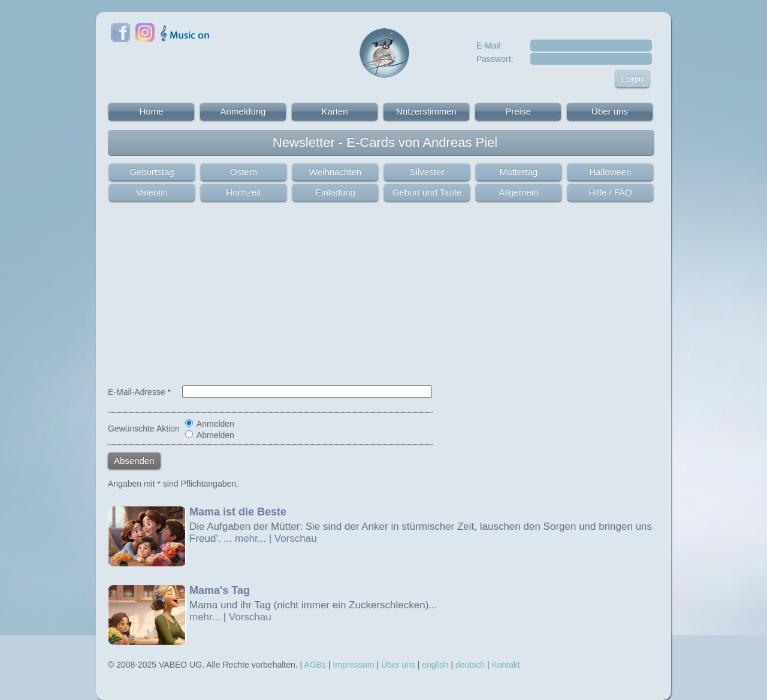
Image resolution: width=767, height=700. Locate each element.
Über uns (610, 111)
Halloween (610, 172)
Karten (334, 111)
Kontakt (505, 665)
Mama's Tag (220, 590)
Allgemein (519, 192)
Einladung (335, 192)
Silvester (427, 172)
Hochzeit (243, 192)
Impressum (353, 665)
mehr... (250, 538)
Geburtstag (152, 172)
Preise (518, 111)
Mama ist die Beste (238, 512)
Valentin (152, 192)
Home (151, 111)
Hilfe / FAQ (610, 192)
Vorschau (296, 538)
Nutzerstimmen (426, 111)
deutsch (470, 665)
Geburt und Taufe (427, 192)
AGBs (315, 665)
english (435, 665)
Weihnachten (335, 172)
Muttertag (519, 172)
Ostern (244, 172)
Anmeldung (243, 111)
